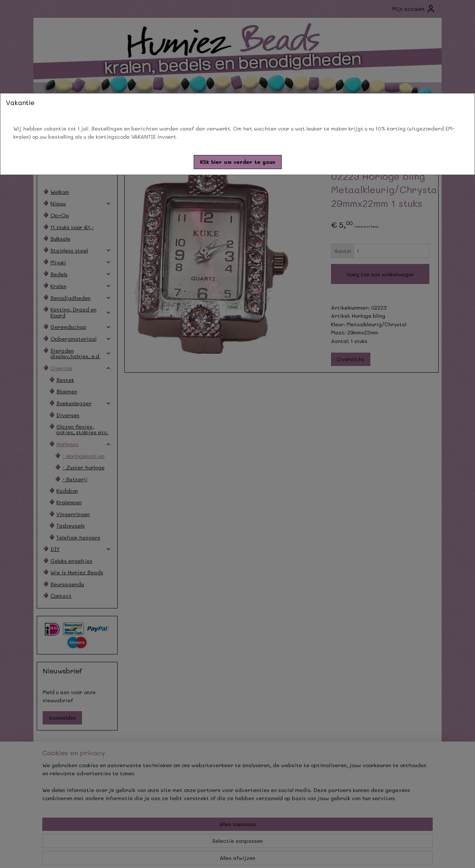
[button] (238, 162)
